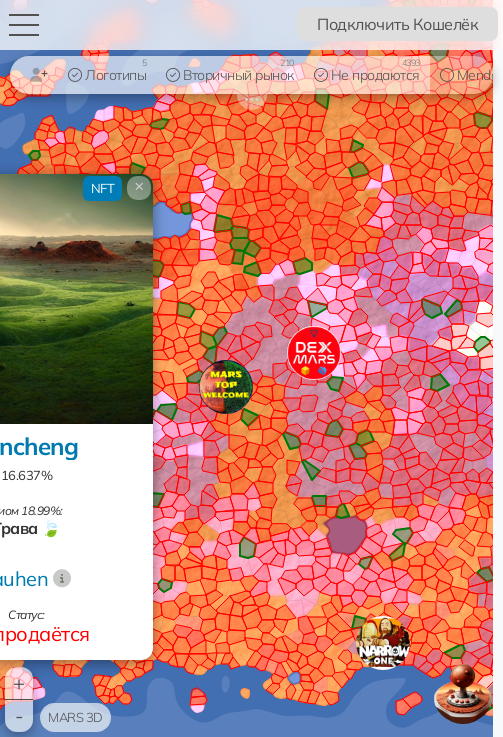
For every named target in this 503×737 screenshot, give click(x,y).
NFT (103, 188)
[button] (383, 643)
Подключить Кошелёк (397, 24)
